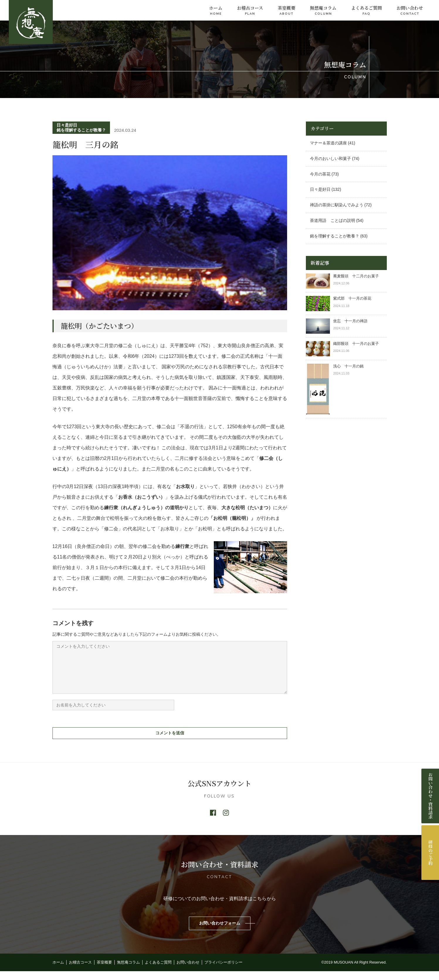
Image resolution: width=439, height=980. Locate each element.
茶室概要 (287, 11)
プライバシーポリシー (223, 971)
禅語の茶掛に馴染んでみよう (337, 205)
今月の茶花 (320, 174)
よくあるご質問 (366, 11)
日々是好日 (67, 125)
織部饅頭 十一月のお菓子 (356, 344)
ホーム (216, 11)
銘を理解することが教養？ (81, 130)
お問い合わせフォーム (220, 932)
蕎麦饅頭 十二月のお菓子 (356, 276)
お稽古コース (250, 11)
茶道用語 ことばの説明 (333, 220)
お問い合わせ (410, 11)
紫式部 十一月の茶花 (354, 298)
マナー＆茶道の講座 (328, 143)
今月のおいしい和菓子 (330, 158)
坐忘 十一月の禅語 (350, 321)
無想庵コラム (323, 11)
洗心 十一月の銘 (348, 366)
